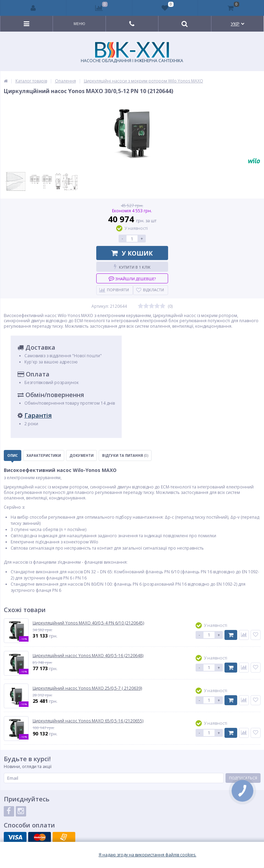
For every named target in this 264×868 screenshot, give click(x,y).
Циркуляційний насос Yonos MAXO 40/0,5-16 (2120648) (88, 656)
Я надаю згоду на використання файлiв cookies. (147, 855)
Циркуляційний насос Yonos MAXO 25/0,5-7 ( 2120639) (87, 688)
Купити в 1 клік (132, 267)
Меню (79, 24)
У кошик (132, 253)
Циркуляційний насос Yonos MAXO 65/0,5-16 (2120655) (88, 721)
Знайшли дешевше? (132, 278)
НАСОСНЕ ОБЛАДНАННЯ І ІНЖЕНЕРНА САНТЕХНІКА (132, 53)
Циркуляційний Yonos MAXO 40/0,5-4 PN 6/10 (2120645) (88, 623)
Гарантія (38, 415)
